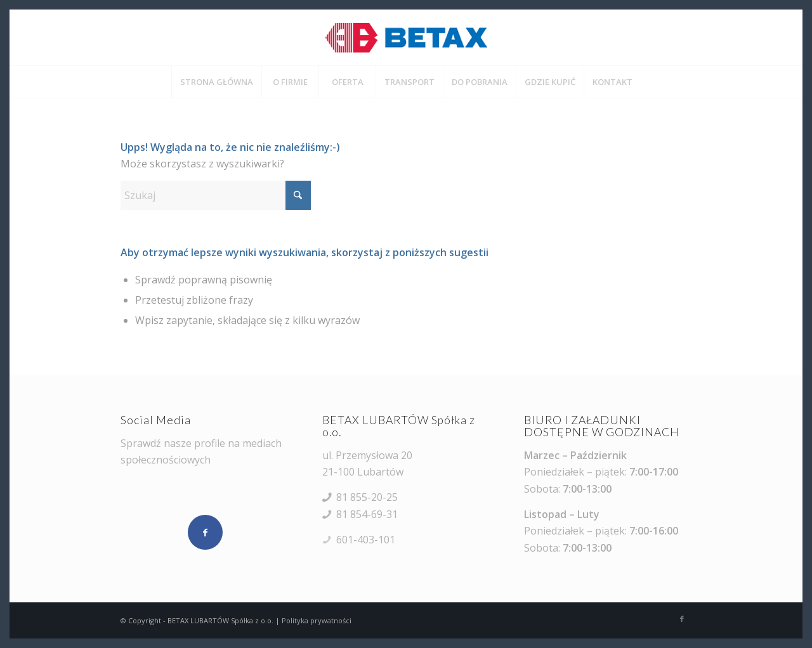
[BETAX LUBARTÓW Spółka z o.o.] (406, 37)
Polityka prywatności (317, 620)
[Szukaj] (216, 195)
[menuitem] (216, 82)
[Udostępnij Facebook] (205, 532)
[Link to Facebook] (682, 619)
